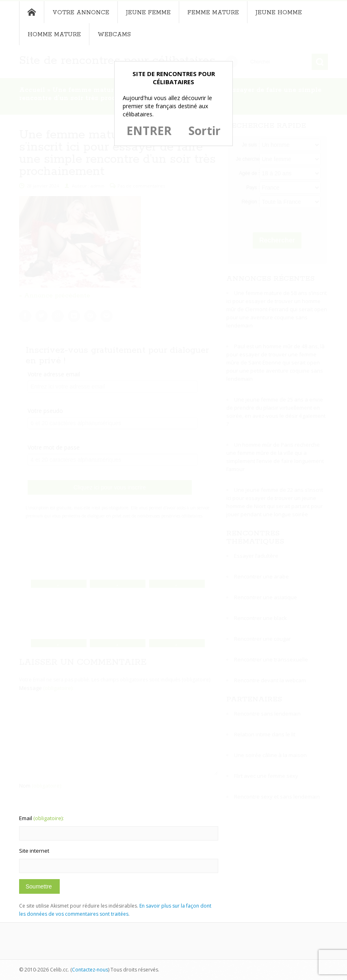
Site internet (34, 851)
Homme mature (54, 35)
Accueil (31, 12)
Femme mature (213, 13)
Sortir (205, 131)
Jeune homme (279, 13)
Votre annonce (81, 13)
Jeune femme (148, 13)
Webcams (114, 35)
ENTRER (149, 131)
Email (41, 818)
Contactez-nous (90, 970)
